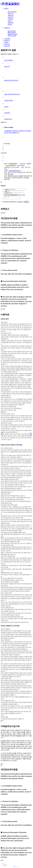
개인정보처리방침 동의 (10, 202)
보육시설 (11, 15)
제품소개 (7, 28)
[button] (31, 434)
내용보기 (20, 202)
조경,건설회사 (12, 12)
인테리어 (11, 19)
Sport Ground (12, 31)
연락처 (6, 193)
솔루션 (6, 8)
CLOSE (3, 213)
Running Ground (12, 34)
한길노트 (7, 44)
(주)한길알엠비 (10, 4)
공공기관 (11, 13)
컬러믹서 (7, 40)
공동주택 (11, 23)
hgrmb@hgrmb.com (15, 171)
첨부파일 (7, 195)
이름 (6, 191)
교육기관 (11, 17)
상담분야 (7, 189)
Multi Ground (12, 32)
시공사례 (7, 39)
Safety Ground (12, 36)
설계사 (10, 21)
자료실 (6, 42)
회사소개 (7, 46)
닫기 (2, 721)
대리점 (10, 24)
